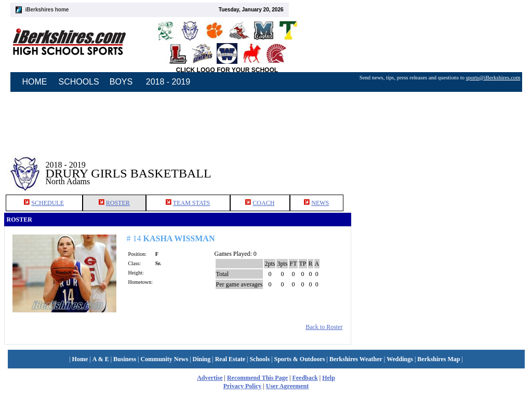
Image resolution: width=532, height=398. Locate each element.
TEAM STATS (191, 203)
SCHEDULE (48, 203)
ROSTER (118, 203)
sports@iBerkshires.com (493, 78)
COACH (263, 203)
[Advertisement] (440, 166)
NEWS (320, 203)
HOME (35, 82)
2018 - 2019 (168, 82)
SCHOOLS (79, 82)
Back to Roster (324, 327)
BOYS (121, 82)
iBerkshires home (47, 10)
